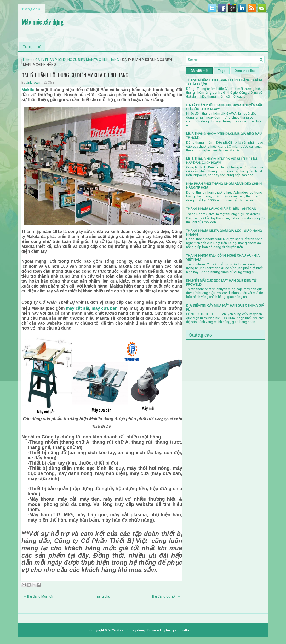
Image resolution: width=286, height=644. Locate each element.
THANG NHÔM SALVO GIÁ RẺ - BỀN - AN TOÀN (221, 209)
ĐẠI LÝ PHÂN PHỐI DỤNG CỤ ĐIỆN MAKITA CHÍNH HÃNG (77, 60)
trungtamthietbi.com (181, 630)
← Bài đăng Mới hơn (38, 596)
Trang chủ (31, 9)
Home (28, 60)
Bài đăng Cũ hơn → (166, 596)
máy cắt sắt (77, 308)
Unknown (33, 82)
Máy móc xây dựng (42, 22)
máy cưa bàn (104, 308)
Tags (222, 71)
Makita (28, 90)
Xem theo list (245, 71)
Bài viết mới (199, 71)
